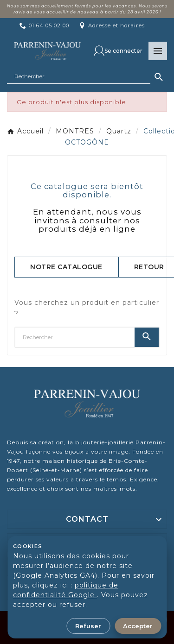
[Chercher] (79, 76)
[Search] (159, 77)
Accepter (138, 626)
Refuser (88, 626)
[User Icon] (118, 51)
